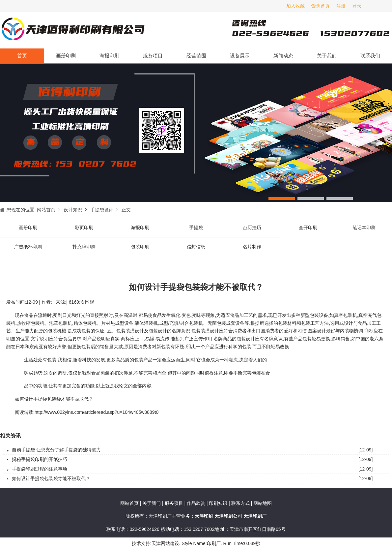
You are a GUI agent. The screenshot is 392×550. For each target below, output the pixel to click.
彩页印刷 (84, 228)
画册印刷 (66, 56)
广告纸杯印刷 (28, 247)
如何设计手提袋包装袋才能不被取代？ (51, 478)
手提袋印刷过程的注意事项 (40, 469)
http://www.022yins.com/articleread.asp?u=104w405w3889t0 (97, 412)
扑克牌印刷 (84, 247)
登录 (357, 6)
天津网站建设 (165, 543)
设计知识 (73, 210)
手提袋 (196, 228)
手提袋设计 (102, 210)
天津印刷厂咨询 (300, 30)
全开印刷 (308, 228)
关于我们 (327, 56)
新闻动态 (283, 56)
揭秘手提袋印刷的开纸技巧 (40, 459)
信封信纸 (196, 247)
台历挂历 (252, 228)
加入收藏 (295, 6)
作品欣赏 (197, 503)
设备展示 (240, 56)
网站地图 (263, 503)
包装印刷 (140, 247)
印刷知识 (219, 503)
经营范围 (196, 56)
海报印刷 (109, 56)
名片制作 (252, 247)
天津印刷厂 (72, 30)
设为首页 (321, 6)
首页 (22, 56)
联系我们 (370, 56)
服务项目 (153, 56)
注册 (341, 6)
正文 (126, 210)
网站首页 (46, 210)
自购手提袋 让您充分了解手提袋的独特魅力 (56, 450)
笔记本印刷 (364, 228)
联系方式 (240, 503)
